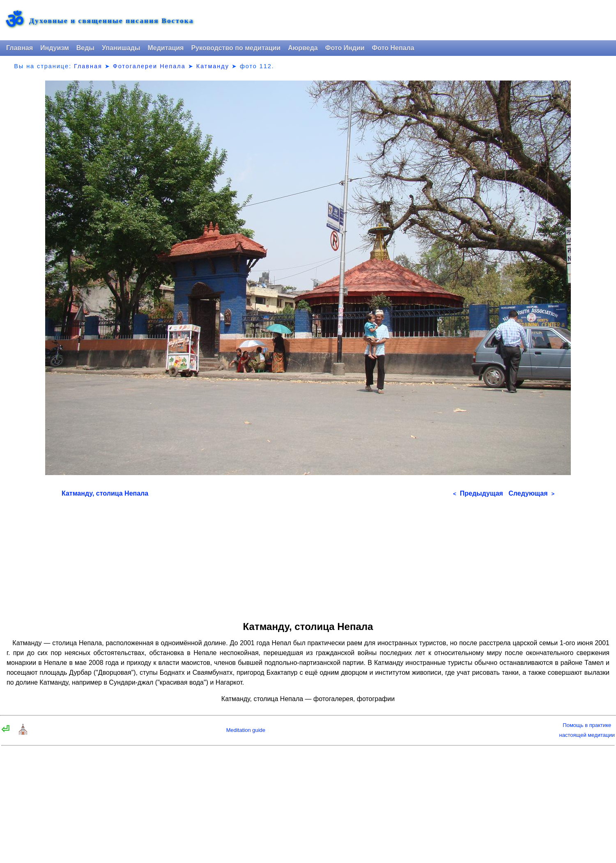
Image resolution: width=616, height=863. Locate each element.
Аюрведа (303, 48)
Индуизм (55, 48)
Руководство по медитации (236, 48)
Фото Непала (393, 48)
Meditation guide (246, 730)
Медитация (165, 48)
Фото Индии (345, 48)
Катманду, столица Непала (105, 493)
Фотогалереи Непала (149, 66)
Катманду (213, 66)
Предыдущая (478, 493)
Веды (85, 48)
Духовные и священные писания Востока (111, 21)
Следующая (531, 493)
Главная (20, 48)
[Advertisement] (308, 556)
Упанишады (121, 48)
